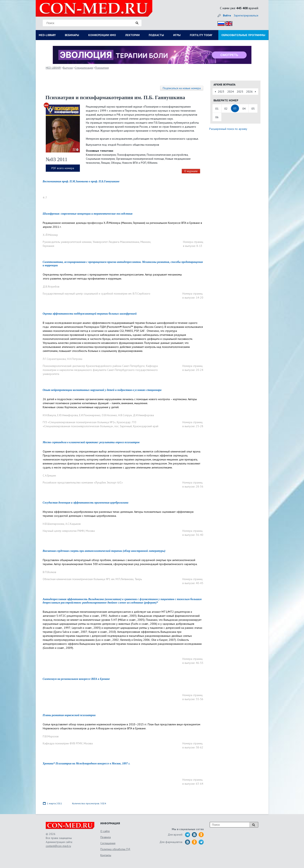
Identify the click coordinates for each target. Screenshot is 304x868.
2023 (221, 92)
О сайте (105, 831)
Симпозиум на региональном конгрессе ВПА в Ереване (76, 679)
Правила (106, 837)
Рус (220, 23)
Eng (228, 23)
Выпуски (68, 68)
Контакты (106, 855)
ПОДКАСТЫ (156, 35)
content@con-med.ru (58, 846)
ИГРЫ (177, 35)
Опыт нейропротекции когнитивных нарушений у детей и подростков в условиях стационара (102, 390)
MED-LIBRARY (47, 35)
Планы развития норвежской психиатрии (69, 715)
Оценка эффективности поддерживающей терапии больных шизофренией (90, 314)
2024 (231, 92)
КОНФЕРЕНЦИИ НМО (102, 35)
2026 (249, 92)
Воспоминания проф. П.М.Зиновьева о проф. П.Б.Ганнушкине (81, 181)
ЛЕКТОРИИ (132, 35)
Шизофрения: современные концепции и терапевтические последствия (88, 214)
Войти (227, 15)
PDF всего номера (63, 168)
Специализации (84, 68)
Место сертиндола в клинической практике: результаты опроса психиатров (91, 442)
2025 (240, 92)
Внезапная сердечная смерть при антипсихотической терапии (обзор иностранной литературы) (104, 551)
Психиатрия (102, 68)
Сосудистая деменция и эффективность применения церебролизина (86, 503)
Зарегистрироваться (246, 15)
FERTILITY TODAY (201, 35)
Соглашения (108, 843)
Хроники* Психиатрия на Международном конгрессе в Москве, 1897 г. (86, 764)
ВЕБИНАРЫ (72, 35)
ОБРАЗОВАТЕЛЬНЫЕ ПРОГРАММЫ (243, 35)
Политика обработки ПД (115, 849)
